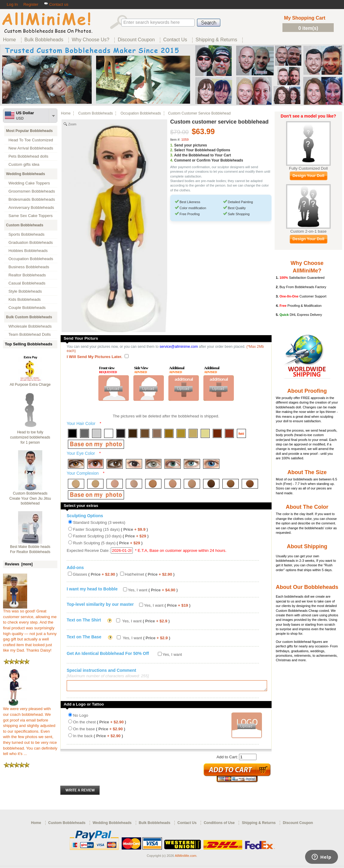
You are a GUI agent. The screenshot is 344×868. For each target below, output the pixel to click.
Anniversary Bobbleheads (31, 208)
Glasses (95, 574)
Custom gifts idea (24, 164)
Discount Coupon (298, 825)
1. (172, 145)
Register (31, 4)
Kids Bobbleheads (25, 299)
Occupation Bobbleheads (31, 259)
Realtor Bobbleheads (27, 275)
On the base (99, 731)
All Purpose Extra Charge (30, 385)
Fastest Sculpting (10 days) (111, 536)
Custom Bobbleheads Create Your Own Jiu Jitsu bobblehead (30, 498)
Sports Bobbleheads (26, 234)
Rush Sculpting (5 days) (108, 543)
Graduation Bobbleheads (31, 242)
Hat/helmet (150, 574)
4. (172, 160)
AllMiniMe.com (186, 857)
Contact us (56, 4)
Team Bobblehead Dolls (30, 334)
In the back (98, 738)
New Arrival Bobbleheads (31, 148)
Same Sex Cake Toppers (31, 216)
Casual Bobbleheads (27, 283)
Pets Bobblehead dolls (28, 156)
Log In (12, 4)
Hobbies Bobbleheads (28, 251)
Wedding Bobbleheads (25, 174)
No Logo (81, 717)
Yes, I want (153, 590)
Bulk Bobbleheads (155, 825)
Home (66, 113)
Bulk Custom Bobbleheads (29, 317)
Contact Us (187, 825)
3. (172, 155)
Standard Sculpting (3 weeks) (99, 522)
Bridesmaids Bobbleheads (32, 199)
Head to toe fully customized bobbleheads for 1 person (30, 437)
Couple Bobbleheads (27, 308)
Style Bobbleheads (25, 291)
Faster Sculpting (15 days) (110, 529)
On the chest (100, 724)
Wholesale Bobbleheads (30, 326)
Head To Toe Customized (31, 140)
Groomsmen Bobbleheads (32, 191)
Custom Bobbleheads (25, 225)
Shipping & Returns (259, 825)
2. (172, 150)
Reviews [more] (19, 564)
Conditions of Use (219, 825)
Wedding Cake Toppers (29, 183)
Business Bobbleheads (29, 267)
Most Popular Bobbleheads (29, 131)
